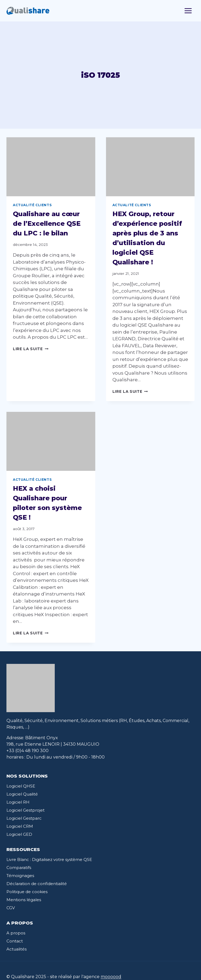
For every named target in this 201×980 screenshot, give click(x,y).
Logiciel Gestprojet (25, 810)
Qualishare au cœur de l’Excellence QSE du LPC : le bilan (47, 223)
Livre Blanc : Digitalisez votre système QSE (49, 859)
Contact (15, 941)
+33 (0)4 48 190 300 (28, 751)
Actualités (17, 949)
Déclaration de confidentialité (37, 884)
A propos (16, 933)
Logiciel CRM (20, 826)
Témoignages (20, 876)
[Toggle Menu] (188, 11)
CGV (11, 908)
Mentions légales (24, 900)
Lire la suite (31, 349)
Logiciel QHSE (21, 786)
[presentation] (51, 167)
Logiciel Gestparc (24, 818)
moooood (111, 977)
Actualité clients (32, 205)
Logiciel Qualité (22, 794)
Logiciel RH (18, 802)
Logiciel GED (19, 834)
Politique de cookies (27, 892)
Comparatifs (19, 868)
